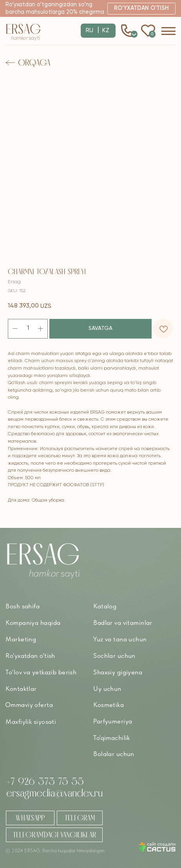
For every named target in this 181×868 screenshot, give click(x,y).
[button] (141, 8)
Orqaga (34, 62)
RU (90, 31)
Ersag (23, 29)
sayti (25, 38)
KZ (106, 31)
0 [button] (134, 34)
